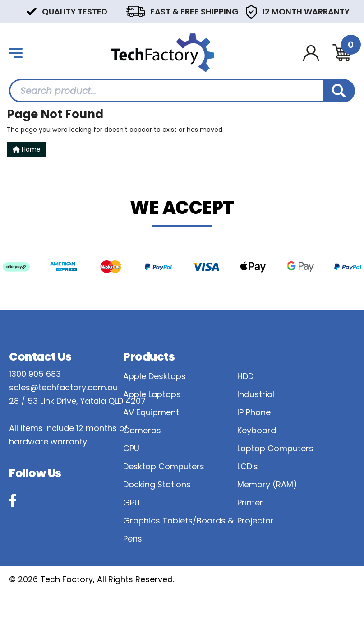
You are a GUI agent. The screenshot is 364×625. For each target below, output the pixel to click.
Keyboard (257, 430)
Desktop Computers (164, 466)
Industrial (256, 394)
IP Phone (254, 412)
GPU (131, 502)
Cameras (142, 430)
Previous (14, 11)
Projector (256, 521)
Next (350, 11)
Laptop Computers (275, 448)
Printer (250, 502)
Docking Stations (157, 484)
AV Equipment (151, 412)
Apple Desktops (154, 376)
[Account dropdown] (311, 53)
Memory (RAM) (267, 484)
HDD (245, 376)
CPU (131, 448)
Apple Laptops (152, 394)
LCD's (248, 466)
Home (27, 149)
